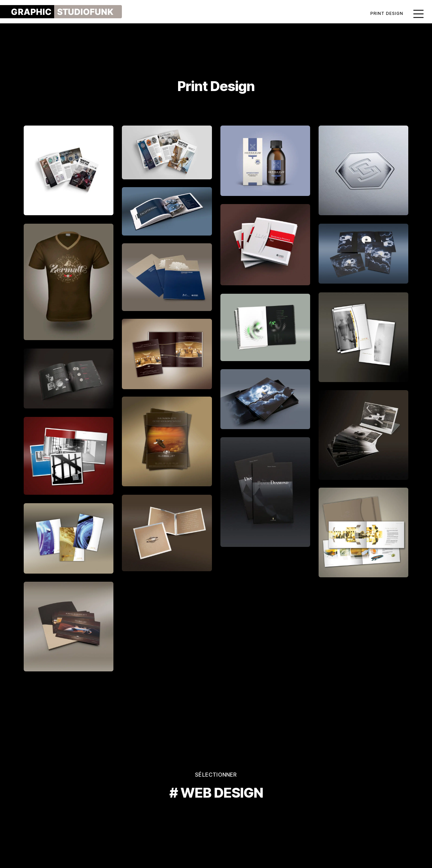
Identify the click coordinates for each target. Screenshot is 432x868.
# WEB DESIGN (216, 793)
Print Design (387, 13)
